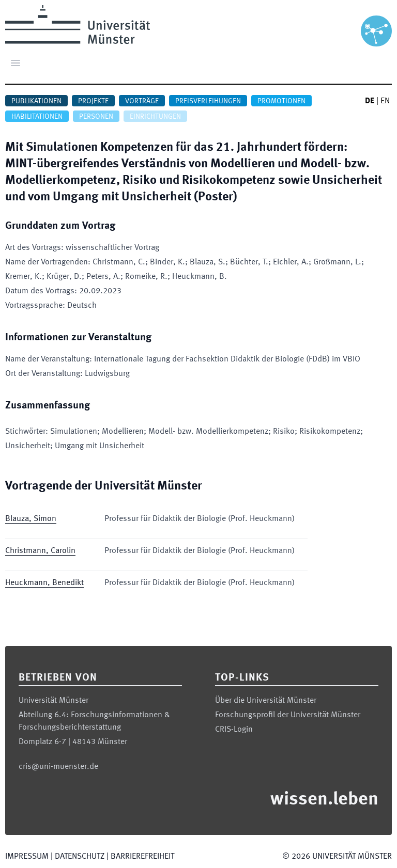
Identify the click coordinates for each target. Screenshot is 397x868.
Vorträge (142, 101)
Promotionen (281, 101)
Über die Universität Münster (266, 701)
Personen (96, 117)
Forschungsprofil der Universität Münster (288, 715)
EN (385, 101)
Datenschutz (80, 857)
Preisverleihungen (208, 101)
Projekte (93, 101)
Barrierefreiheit (142, 857)
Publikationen (36, 101)
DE (370, 101)
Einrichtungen (155, 117)
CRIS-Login (234, 730)
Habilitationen (37, 117)
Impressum (27, 857)
